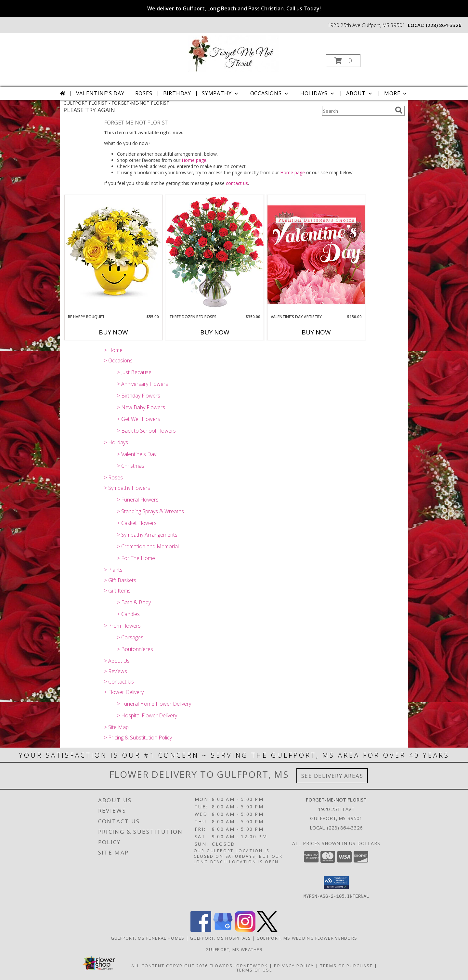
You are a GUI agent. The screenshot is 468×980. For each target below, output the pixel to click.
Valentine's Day (100, 93)
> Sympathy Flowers (127, 488)
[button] (343, 61)
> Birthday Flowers (139, 396)
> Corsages (130, 637)
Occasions (270, 93)
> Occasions (118, 360)
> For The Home (136, 558)
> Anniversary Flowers (143, 384)
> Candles (128, 614)
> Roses (113, 477)
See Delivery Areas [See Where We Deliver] (332, 776)
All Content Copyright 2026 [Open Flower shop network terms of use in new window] (170, 966)
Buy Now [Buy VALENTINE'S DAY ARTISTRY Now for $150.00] (316, 332)
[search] (399, 110)
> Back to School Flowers (146, 431)
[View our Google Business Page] (223, 930)
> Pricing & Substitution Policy (138, 738)
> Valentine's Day (137, 454)
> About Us (117, 661)
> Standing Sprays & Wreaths (150, 511)
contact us (237, 183)
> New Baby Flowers (141, 407)
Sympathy (221, 93)
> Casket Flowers (137, 523)
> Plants (113, 570)
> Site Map (116, 727)
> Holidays (116, 442)
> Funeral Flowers (138, 500)
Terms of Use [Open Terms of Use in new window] (254, 970)
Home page (194, 160)
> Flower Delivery (124, 692)
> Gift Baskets (120, 580)
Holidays (318, 93)
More (396, 93)
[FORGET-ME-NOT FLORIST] (233, 53)
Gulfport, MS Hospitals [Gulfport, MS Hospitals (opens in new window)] (220, 938)
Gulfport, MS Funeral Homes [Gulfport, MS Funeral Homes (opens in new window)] (148, 938)
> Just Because (134, 372)
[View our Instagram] (245, 930)
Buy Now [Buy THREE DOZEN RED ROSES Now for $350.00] (215, 332)
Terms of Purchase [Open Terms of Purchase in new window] (346, 966)
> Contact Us (119, 682)
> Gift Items (117, 591)
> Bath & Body (134, 602)
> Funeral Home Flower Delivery (154, 704)
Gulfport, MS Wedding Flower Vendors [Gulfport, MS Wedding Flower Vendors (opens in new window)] (307, 938)
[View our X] (267, 930)
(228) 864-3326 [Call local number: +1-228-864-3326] (444, 25)
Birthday (177, 93)
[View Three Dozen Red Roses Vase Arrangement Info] (215, 254)
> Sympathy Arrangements (147, 535)
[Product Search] (357, 111)
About (360, 93)
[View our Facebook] (201, 930)
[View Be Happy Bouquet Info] (113, 254)
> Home (113, 350)
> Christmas (131, 466)
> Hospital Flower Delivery (147, 715)
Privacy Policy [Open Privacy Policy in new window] (294, 966)
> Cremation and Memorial (148, 546)
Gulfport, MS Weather (234, 949)
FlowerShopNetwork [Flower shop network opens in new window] (239, 966)
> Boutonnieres (135, 649)
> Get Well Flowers (139, 419)
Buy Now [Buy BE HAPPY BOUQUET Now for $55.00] (113, 332)
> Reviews (116, 671)
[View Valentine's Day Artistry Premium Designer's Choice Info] (316, 254)
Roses (144, 93)
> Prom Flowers (122, 626)
